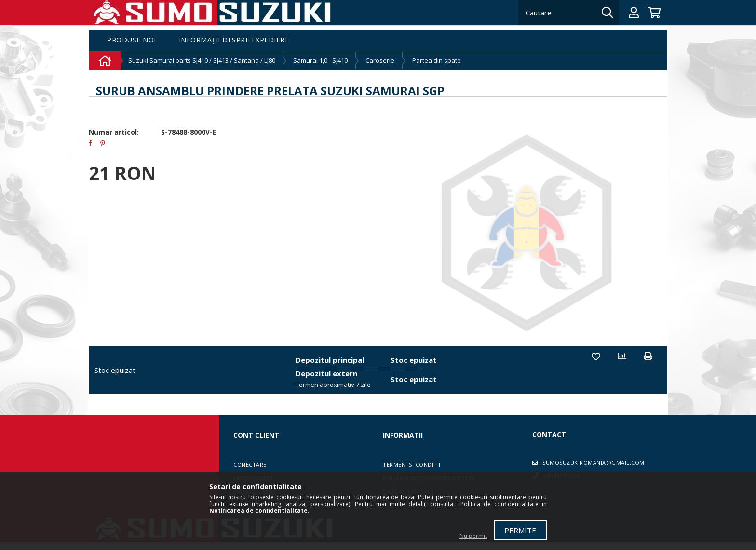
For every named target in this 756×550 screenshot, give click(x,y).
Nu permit (473, 536)
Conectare (250, 464)
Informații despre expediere (234, 40)
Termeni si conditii (412, 464)
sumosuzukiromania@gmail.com (594, 462)
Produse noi (132, 40)
